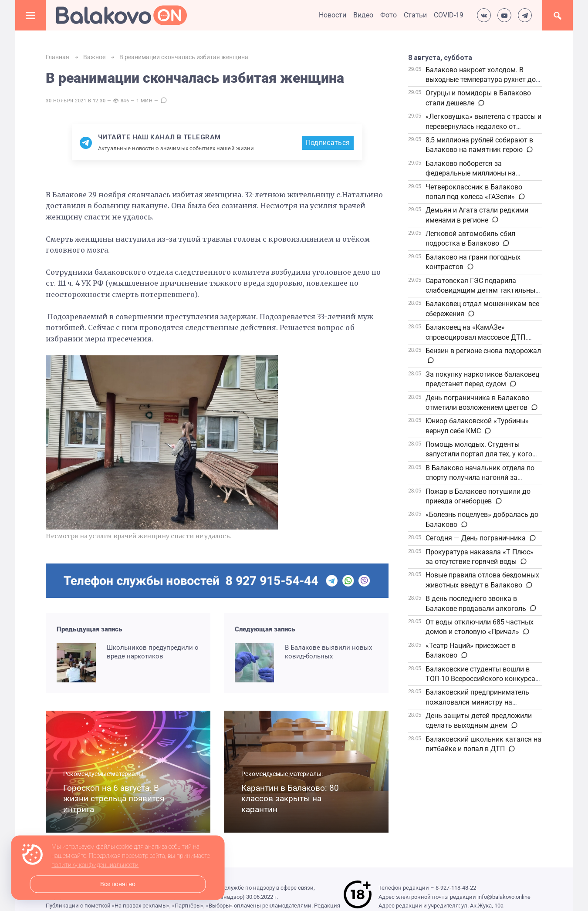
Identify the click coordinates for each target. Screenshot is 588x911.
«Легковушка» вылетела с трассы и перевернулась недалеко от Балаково (483, 126)
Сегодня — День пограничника (476, 538)
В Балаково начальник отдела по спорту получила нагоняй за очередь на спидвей (480, 478)
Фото (389, 15)
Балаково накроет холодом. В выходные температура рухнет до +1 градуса (481, 80)
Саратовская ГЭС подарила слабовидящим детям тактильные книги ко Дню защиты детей (482, 290)
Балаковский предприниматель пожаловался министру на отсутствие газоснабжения (477, 702)
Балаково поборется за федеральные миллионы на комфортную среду (471, 173)
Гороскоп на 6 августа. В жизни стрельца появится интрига (114, 799)
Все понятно (118, 884)
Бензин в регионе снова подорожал (483, 351)
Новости (333, 15)
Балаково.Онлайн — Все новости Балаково (122, 15)
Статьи (415, 15)
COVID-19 (449, 15)
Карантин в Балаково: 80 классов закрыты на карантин (290, 799)
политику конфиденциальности (95, 865)
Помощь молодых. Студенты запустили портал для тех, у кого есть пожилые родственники (479, 454)
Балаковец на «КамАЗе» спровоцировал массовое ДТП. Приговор (476, 337)
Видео (363, 15)
